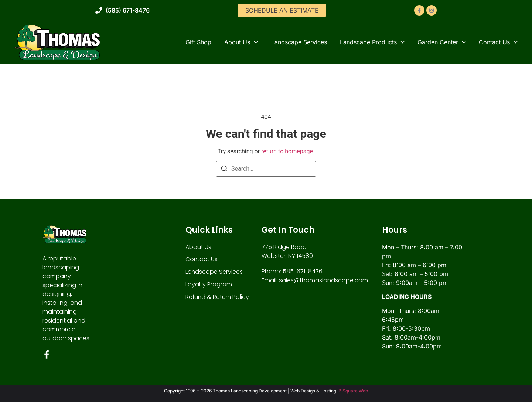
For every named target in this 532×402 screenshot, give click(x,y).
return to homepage (287, 151)
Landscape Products (372, 42)
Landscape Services (299, 42)
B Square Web (353, 391)
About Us (241, 42)
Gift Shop (198, 42)
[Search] (224, 170)
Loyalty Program (209, 285)
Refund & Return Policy (218, 297)
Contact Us (498, 42)
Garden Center (442, 42)
